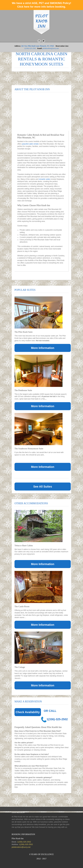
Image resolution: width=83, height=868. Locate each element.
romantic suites (45, 179)
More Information (43, 348)
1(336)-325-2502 (30, 48)
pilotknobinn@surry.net (51, 48)
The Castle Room (22, 606)
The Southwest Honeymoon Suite (29, 449)
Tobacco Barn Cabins (24, 545)
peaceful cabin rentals (30, 144)
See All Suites (43, 487)
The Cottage (20, 667)
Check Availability (28, 712)
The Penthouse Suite (23, 390)
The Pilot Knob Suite (24, 332)
